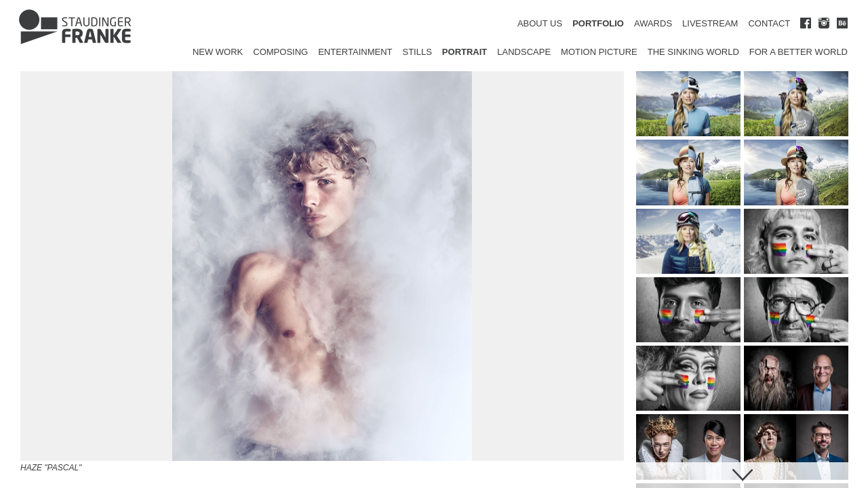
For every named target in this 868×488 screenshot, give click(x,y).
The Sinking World (693, 52)
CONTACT (769, 23)
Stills (417, 52)
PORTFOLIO (598, 23)
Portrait (465, 52)
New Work (218, 52)
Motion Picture (599, 52)
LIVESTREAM (710, 23)
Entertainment (355, 52)
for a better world (798, 52)
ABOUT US (540, 23)
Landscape (524, 52)
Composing (280, 52)
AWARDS (653, 23)
